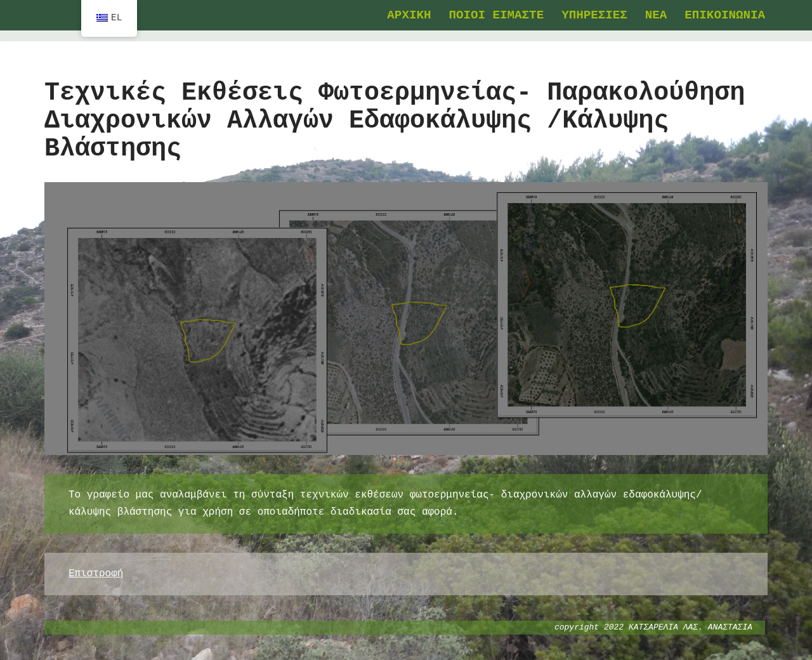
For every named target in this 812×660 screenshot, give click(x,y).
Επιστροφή (96, 574)
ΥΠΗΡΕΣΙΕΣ (594, 15)
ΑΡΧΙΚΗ (409, 15)
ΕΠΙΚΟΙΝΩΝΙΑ (725, 15)
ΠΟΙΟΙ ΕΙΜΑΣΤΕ (496, 15)
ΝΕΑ (656, 15)
